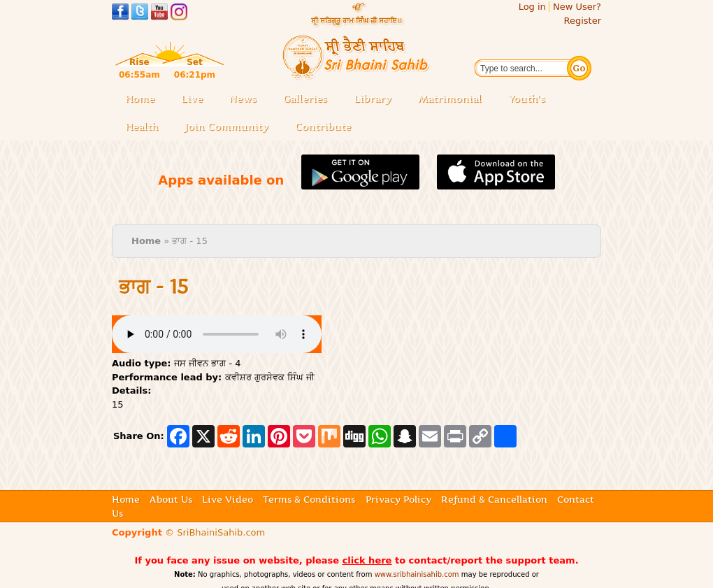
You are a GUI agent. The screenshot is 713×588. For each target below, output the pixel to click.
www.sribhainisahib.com (417, 574)
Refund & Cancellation (494, 499)
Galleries (309, 100)
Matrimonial (450, 99)
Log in (532, 7)
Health (142, 127)
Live (196, 100)
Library (377, 100)
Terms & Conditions (309, 499)
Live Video (228, 499)
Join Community (226, 127)
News (243, 99)
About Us (171, 499)
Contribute (327, 128)
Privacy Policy (398, 499)
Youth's (527, 99)
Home (140, 99)
